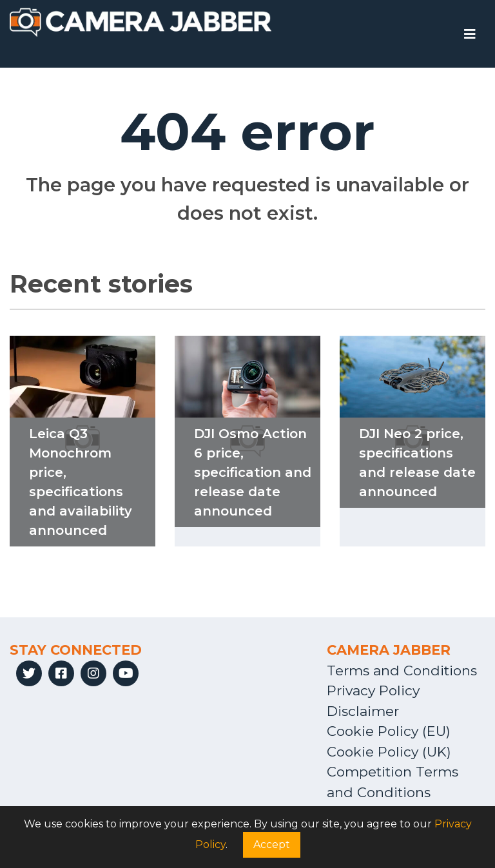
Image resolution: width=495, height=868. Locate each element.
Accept (272, 844)
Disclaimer (363, 711)
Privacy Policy (373, 690)
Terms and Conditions (402, 670)
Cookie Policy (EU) (389, 731)
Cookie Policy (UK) (389, 752)
